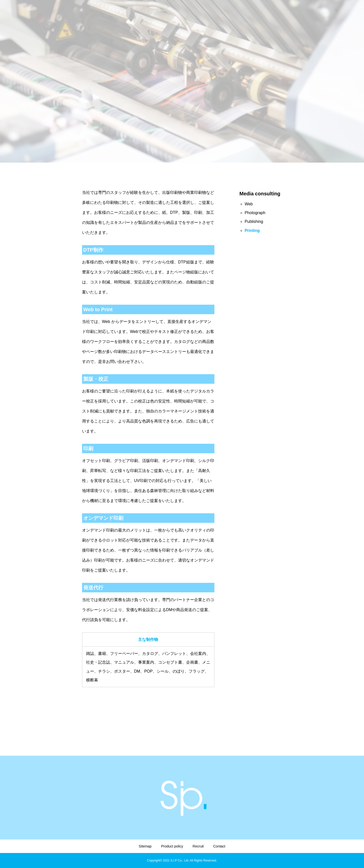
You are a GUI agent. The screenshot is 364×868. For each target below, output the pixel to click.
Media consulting (260, 194)
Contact (219, 846)
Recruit (198, 846)
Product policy (172, 846)
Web (249, 204)
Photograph (255, 213)
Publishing (254, 222)
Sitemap (145, 846)
